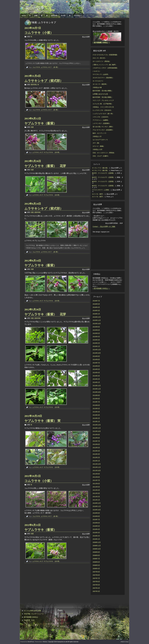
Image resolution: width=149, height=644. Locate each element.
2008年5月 (96, 565)
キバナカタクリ (98, 81)
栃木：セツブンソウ (99, 133)
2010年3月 (96, 533)
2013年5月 (96, 409)
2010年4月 (96, 529)
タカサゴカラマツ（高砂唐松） (103, 78)
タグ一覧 (55, 2)
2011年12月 (97, 464)
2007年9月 (96, 572)
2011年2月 (96, 497)
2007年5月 (96, 585)
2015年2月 (96, 343)
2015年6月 (96, 330)
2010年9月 (96, 513)
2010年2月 (96, 536)
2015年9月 (96, 327)
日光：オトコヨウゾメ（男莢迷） (104, 153)
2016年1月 (96, 314)
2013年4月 (96, 412)
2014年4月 (96, 373)
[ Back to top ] (125, 642)
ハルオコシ (96, 71)
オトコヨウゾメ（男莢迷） (102, 61)
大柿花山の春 (97, 87)
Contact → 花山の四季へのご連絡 (104, 227)
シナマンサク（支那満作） (102, 123)
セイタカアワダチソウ (100, 140)
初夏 (36, 16)
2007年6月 (96, 582)
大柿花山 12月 (97, 149)
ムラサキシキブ (46, 67)
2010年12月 (97, 503)
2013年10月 (97, 392)
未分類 (63, 16)
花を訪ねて (78, 16)
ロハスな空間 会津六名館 (32, 611)
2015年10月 (97, 324)
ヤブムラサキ (48, 152)
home (24, 16)
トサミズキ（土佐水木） (101, 117)
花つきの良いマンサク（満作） (103, 127)
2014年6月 (96, 366)
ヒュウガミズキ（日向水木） (102, 110)
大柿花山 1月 (97, 136)
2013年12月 (97, 386)
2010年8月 (96, 516)
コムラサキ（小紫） (39, 33)
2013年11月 (97, 389)
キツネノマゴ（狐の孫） (100, 168)
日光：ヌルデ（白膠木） (101, 156)
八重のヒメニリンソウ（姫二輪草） (105, 65)
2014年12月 (97, 350)
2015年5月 (96, 333)
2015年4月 (96, 337)
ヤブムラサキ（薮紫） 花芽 (45, 166)
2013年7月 (96, 402)
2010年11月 (97, 506)
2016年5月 (96, 304)
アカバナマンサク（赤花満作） (103, 130)
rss (69, 2)
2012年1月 (96, 461)
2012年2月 (96, 458)
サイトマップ (47, 2)
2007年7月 (96, 578)
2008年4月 (96, 569)
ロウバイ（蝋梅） (99, 146)
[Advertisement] (107, 253)
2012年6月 (96, 444)
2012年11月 (97, 428)
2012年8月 (96, 438)
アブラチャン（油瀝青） (101, 120)
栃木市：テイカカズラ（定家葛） (103, 173)
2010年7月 (96, 520)
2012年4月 (96, 451)
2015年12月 (97, 317)
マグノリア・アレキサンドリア (103, 100)
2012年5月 (96, 448)
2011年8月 (96, 477)
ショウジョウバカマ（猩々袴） (103, 114)
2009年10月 (97, 549)
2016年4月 (96, 307)
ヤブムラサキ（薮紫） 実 (42, 421)
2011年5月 (96, 487)
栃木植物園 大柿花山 (31, 617)
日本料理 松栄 (29, 620)
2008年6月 (96, 562)
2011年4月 (96, 490)
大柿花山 (38, 2)
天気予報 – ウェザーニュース (34, 614)
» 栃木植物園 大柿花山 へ (101, 288)
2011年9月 (96, 474)
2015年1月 (96, 346)
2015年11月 (97, 320)
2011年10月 (97, 471)
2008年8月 (96, 555)
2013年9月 (96, 395)
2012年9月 (96, 435)
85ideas (45, 642)
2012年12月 (97, 425)
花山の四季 (35, 8)
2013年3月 (96, 415)
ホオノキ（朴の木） (99, 58)
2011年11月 (97, 467)
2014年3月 (96, 376)
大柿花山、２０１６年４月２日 (103, 107)
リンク (62, 2)
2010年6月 (96, 523)
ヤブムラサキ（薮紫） (42, 123)
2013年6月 (96, 405)
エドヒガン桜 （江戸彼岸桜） (103, 104)
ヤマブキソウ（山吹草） (101, 74)
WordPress (31, 642)
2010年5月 (96, 526)
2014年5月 (96, 369)
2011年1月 (96, 500)
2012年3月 (96, 454)
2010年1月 (96, 539)
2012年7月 (96, 441)
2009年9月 (96, 552)
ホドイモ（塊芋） (98, 194)
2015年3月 (96, 340)
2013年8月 (96, 399)
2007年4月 (96, 588)
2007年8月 (96, 575)
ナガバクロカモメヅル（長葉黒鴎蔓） (106, 55)
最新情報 (54, 16)
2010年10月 (97, 510)
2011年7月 (96, 480)
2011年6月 (96, 484)
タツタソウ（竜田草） (100, 84)
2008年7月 (96, 559)
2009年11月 (97, 546)
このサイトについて (27, 2)
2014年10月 (97, 353)
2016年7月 (96, 301)
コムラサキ (36, 67)
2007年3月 (96, 591)
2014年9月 (96, 356)
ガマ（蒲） (96, 143)
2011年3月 (96, 493)
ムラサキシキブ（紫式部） (45, 81)
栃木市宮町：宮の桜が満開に (102, 91)
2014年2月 (96, 379)
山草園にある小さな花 (100, 94)
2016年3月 (96, 311)
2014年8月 (96, 360)
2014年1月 (96, 382)
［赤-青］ (56, 67)
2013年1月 (96, 422)
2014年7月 (96, 363)
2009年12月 (97, 542)
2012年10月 (97, 431)
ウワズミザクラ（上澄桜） (101, 190)
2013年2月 (96, 418)
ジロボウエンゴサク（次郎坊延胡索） (106, 68)
